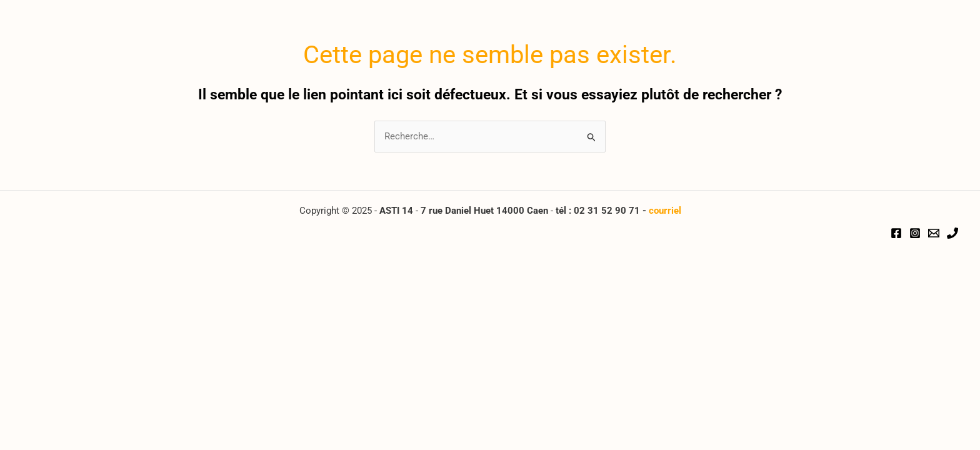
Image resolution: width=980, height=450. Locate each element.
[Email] (934, 233)
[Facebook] (896, 233)
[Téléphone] (952, 233)
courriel (665, 211)
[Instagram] (915, 233)
